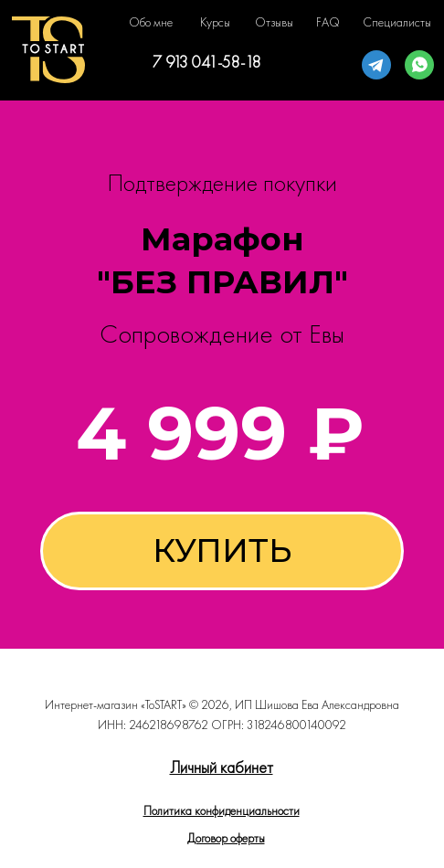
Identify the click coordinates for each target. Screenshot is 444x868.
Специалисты (397, 22)
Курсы (215, 22)
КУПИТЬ (222, 550)
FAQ (328, 22)
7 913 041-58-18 (207, 62)
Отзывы (274, 22)
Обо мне (151, 22)
